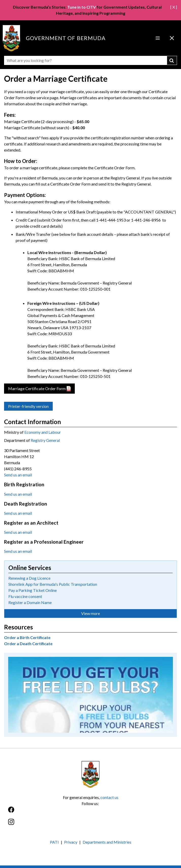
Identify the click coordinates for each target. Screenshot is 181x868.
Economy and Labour (43, 432)
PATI (54, 842)
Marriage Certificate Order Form (37, 388)
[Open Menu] (158, 38)
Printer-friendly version (28, 406)
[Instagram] (90, 824)
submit (172, 60)
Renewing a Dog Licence (29, 578)
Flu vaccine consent (25, 596)
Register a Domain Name (30, 602)
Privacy (71, 842)
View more (90, 613)
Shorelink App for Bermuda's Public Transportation (53, 584)
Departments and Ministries (107, 842)
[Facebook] (90, 812)
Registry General (45, 440)
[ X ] (174, 7)
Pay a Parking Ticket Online (33, 590)
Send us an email (18, 475)
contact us (109, 797)
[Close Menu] (172, 38)
